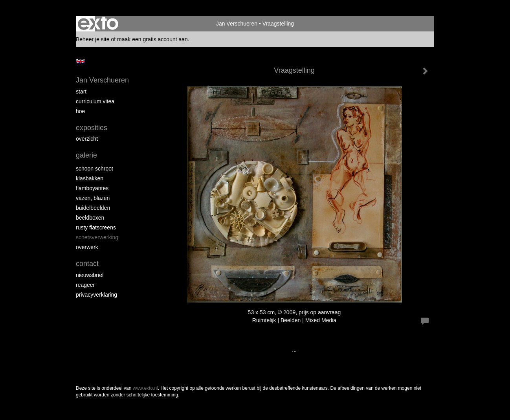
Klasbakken (90, 178)
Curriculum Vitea (95, 101)
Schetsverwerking (97, 237)
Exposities (92, 128)
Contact (87, 264)
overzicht (87, 139)
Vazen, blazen (93, 198)
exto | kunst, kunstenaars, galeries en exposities (98, 24)
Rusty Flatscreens (96, 227)
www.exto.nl (145, 388)
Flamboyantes (92, 188)
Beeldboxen (90, 218)
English (80, 61)
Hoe (80, 111)
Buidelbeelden (93, 208)
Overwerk (87, 247)
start (81, 92)
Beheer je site (93, 39)
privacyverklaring (96, 295)
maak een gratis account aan (152, 39)
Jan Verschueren (237, 24)
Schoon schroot (94, 169)
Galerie (86, 155)
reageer (85, 285)
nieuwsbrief (90, 275)
